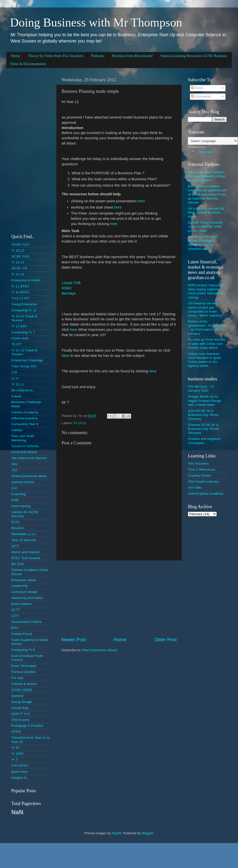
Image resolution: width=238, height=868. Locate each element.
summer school (23, 482)
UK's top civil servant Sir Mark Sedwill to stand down (206, 212)
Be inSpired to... (23, 390)
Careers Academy (25, 412)
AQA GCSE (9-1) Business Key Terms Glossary (203, 415)
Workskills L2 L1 (24, 534)
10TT (15, 546)
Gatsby (17, 430)
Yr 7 (14, 760)
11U (14, 488)
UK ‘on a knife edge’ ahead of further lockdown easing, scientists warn (203, 243)
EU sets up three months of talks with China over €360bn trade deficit (207, 343)
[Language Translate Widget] (213, 141)
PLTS (15, 522)
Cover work (20, 338)
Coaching (18, 494)
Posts (197, 88)
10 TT (16, 610)
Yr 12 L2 (80, 423)
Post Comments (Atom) (100, 650)
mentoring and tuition (27, 598)
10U (14, 464)
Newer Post (74, 640)
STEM (16, 732)
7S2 (14, 470)
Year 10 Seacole (24, 540)
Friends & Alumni (24, 684)
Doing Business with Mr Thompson (96, 22)
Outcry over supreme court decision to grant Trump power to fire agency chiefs (205, 360)
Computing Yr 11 (24, 310)
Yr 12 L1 (18, 384)
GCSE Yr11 (20, 244)
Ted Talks (195, 488)
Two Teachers (198, 464)
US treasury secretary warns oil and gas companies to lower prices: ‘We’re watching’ (206, 309)
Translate (200, 152)
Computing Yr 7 (23, 332)
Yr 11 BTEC (20, 286)
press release (21, 604)
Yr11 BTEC (20, 766)
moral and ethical (24, 452)
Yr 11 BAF (19, 326)
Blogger (147, 833)
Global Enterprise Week (29, 476)
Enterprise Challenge (27, 360)
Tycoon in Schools (25, 446)
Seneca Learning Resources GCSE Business (194, 56)
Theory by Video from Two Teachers (55, 56)
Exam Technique (24, 666)
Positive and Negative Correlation (204, 441)
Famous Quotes (23, 672)
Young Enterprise (24, 304)
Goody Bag (20, 708)
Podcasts (98, 56)
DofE (15, 500)
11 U (15, 378)
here (141, 201)
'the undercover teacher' (29, 458)
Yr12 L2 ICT (20, 298)
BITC (15, 628)
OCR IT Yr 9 (21, 714)
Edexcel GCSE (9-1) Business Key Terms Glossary (203, 429)
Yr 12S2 (17, 754)
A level (16, 396)
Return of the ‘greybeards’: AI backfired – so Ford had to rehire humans (207, 328)
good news (19, 772)
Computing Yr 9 (23, 650)
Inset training (21, 506)
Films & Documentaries (28, 64)
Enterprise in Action (26, 280)
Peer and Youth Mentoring (23, 438)
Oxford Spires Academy (206, 494)
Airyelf (116, 833)
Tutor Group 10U (24, 366)
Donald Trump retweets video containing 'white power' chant (205, 226)
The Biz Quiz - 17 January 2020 (201, 388)
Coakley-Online (199, 476)
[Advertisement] (119, 598)
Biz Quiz (18, 564)
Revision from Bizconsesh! (132, 56)
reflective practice (24, 418)
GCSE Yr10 (20, 256)
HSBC (67, 288)
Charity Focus (22, 634)
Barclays (69, 293)
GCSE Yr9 (19, 268)
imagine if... (20, 778)
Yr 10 (15, 748)
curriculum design (25, 592)
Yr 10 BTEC (20, 292)
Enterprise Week (24, 580)
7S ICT (17, 344)
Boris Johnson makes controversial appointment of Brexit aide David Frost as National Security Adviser (207, 194)
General (17, 696)
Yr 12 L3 (18, 262)
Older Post (165, 640)
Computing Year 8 (25, 424)
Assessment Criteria (26, 622)
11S (14, 372)
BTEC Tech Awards (26, 558)
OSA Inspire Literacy (203, 482)
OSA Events (20, 720)
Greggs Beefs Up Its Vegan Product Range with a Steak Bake (204, 400)
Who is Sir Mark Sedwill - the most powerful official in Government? (207, 176)
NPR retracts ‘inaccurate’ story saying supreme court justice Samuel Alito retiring (207, 291)
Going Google (22, 702)
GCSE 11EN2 (22, 690)
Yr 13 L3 (18, 274)
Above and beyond (25, 552)
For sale (17, 678)
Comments (201, 96)
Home (16, 56)
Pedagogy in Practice (27, 726)
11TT (15, 616)
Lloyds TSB (71, 283)
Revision (18, 528)
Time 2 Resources (202, 470)
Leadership (20, 586)
